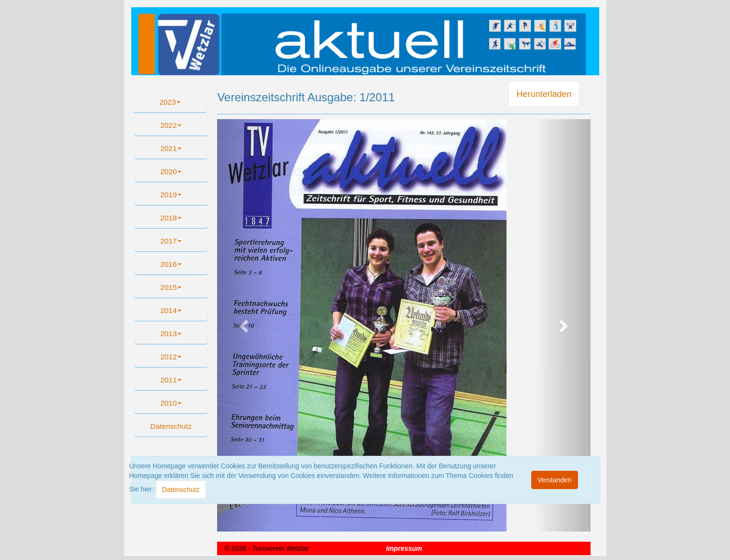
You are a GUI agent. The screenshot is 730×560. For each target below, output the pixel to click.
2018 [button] (171, 218)
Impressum (404, 548)
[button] (171, 426)
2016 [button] (171, 264)
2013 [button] (171, 334)
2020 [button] (171, 171)
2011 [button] (171, 380)
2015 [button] (171, 287)
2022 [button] (171, 125)
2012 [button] (171, 357)
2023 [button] (170, 102)
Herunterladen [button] (544, 94)
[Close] (181, 490)
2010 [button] (171, 403)
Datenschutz (171, 426)
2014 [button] (171, 310)
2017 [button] (171, 241)
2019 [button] (171, 195)
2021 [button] (171, 148)
